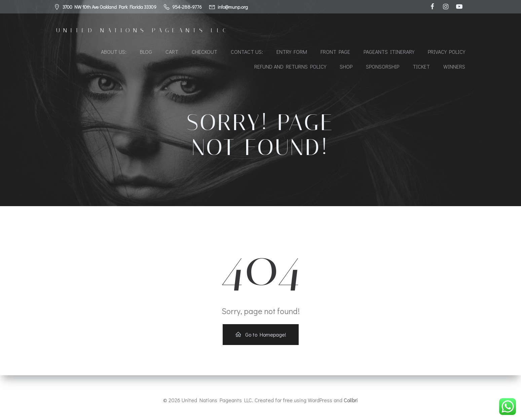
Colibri (351, 400)
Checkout (204, 52)
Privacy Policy (446, 52)
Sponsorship (383, 67)
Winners (454, 67)
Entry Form (292, 52)
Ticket (421, 67)
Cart (172, 52)
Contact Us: (247, 52)
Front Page (335, 52)
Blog (146, 52)
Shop (346, 67)
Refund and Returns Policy (290, 67)
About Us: (114, 52)
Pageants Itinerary (389, 52)
